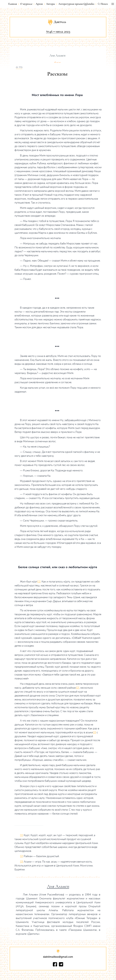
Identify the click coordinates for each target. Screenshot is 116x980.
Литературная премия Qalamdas (76, 4)
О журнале (26, 4)
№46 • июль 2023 (58, 31)
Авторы (51, 4)
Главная (13, 4)
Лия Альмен (58, 886)
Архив (39, 4)
